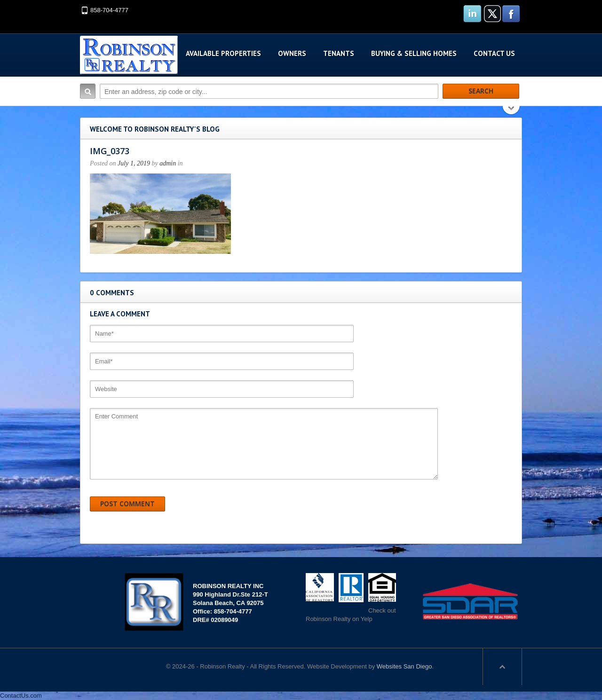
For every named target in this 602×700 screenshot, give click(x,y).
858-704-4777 (109, 10)
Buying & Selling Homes (414, 53)
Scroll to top (502, 667)
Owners (292, 53)
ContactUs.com (21, 696)
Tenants (339, 53)
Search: (88, 91)
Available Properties (223, 53)
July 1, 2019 (134, 163)
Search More (511, 111)
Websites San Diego (404, 666)
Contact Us (494, 53)
